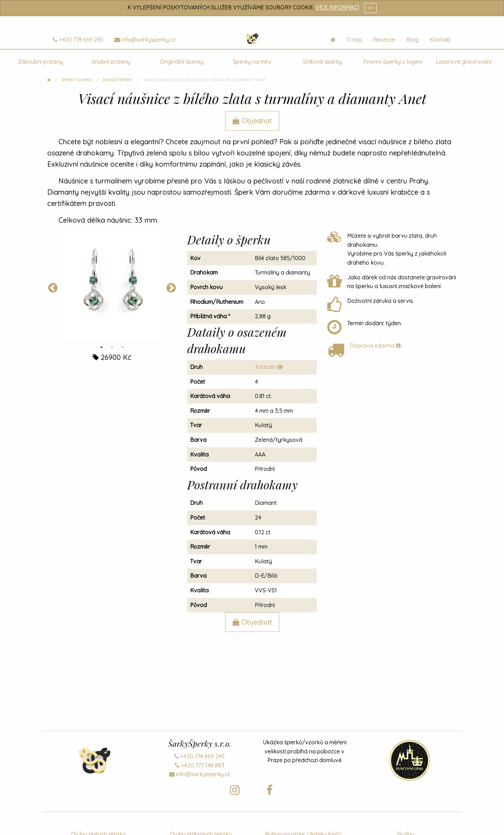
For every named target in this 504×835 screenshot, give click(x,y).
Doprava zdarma (375, 346)
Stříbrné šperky (323, 62)
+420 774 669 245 (78, 40)
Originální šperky (182, 62)
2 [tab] (112, 347)
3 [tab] (122, 347)
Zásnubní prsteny (40, 62)
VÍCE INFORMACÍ (337, 7)
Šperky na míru (252, 62)
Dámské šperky (118, 80)
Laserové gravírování (464, 62)
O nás (354, 40)
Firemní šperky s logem (393, 62)
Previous (53, 288)
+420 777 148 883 (200, 765)
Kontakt (440, 40)
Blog (412, 40)
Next (171, 288)
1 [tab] (101, 347)
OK (371, 8)
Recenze (384, 40)
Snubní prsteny (111, 62)
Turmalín (269, 367)
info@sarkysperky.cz (145, 40)
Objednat (252, 121)
